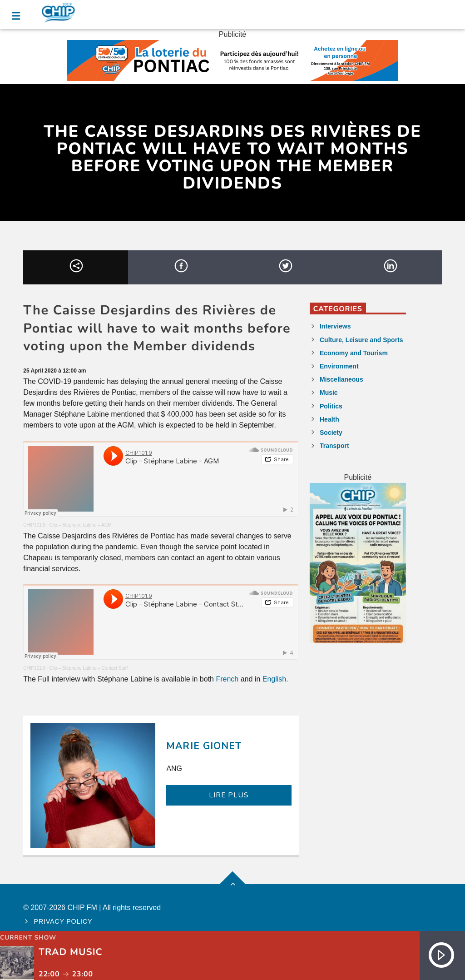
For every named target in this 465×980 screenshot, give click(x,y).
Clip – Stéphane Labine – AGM (80, 525)
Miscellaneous (341, 379)
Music (329, 393)
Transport (334, 446)
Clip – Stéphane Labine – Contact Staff (88, 668)
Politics (331, 406)
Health (329, 419)
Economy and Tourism (354, 353)
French (227, 679)
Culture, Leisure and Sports (361, 340)
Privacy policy (63, 921)
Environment (339, 366)
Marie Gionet (204, 746)
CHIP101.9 (34, 525)
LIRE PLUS (229, 795)
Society (331, 433)
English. (275, 679)
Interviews (335, 326)
